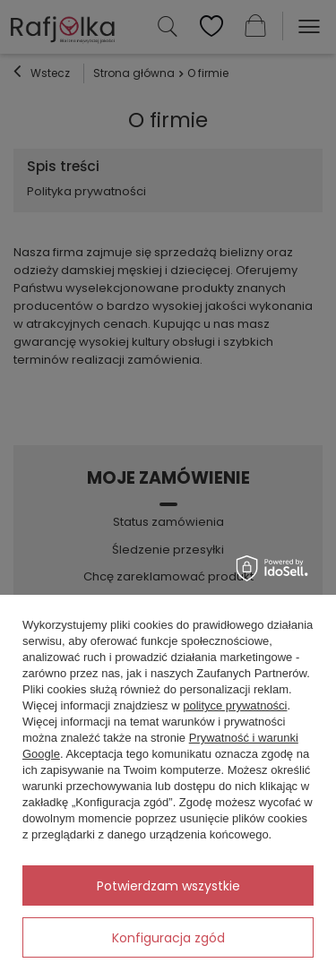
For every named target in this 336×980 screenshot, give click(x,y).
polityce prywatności (235, 705)
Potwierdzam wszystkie (168, 886)
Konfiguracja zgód (168, 938)
